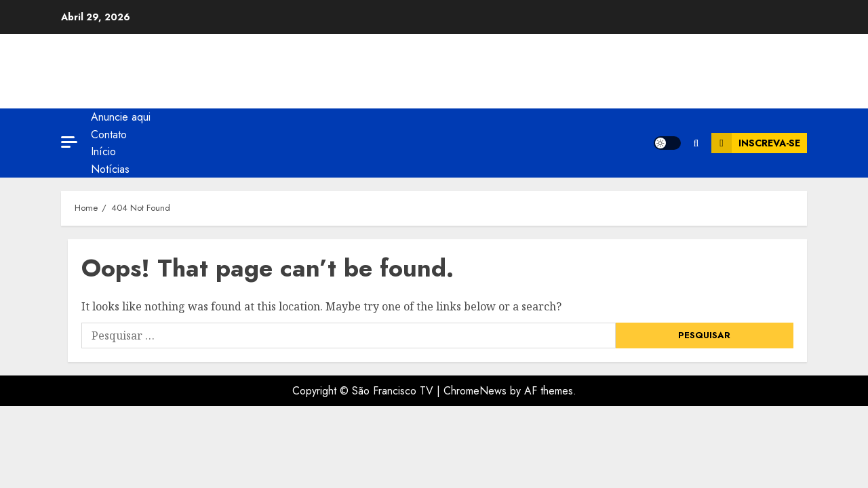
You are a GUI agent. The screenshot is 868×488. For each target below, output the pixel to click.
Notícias (110, 169)
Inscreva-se (756, 143)
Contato (109, 135)
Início (103, 151)
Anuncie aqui (121, 117)
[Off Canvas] (69, 142)
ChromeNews (475, 391)
